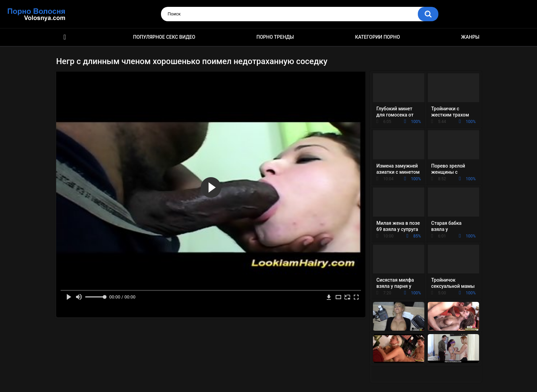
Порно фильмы (65, 37)
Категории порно (378, 37)
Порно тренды (275, 37)
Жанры (470, 37)
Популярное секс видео (164, 37)
